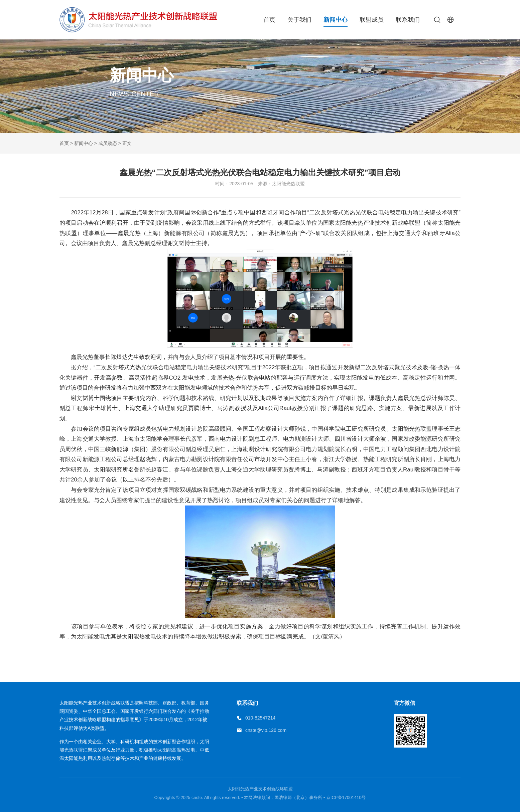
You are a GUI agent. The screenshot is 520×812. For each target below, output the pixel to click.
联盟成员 (372, 20)
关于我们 (299, 20)
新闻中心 (336, 20)
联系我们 (408, 20)
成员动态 (108, 143)
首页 (269, 20)
